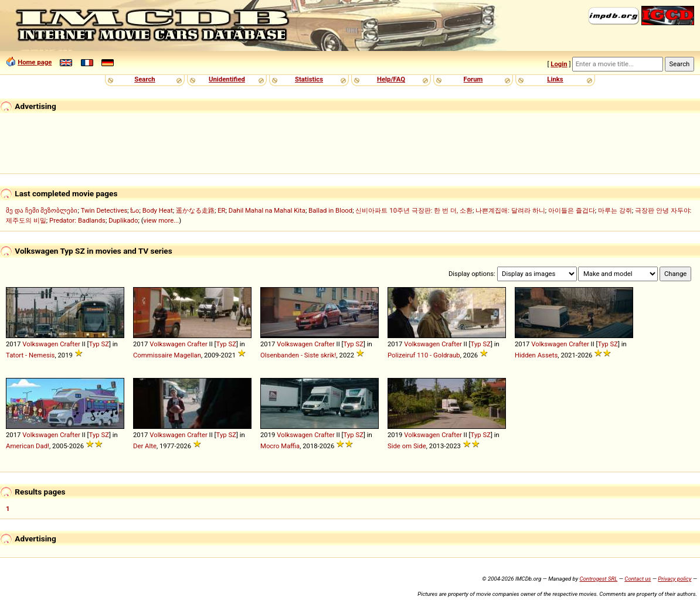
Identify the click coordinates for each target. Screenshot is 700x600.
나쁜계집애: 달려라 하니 (510, 210)
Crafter (70, 344)
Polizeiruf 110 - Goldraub (424, 355)
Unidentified (227, 79)
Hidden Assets (536, 355)
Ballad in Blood (330, 210)
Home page (35, 62)
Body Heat (158, 210)
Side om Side (407, 446)
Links (555, 79)
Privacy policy (674, 579)
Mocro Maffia (280, 446)
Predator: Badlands (77, 220)
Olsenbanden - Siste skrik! (298, 355)
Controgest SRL (598, 579)
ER (221, 210)
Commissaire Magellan (167, 355)
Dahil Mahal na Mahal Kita (267, 210)
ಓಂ (135, 210)
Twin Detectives (104, 210)
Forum (473, 79)
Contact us (638, 579)
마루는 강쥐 (615, 210)
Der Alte (145, 446)
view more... (162, 220)
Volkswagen (40, 344)
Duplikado (123, 220)
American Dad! (28, 446)
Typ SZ (99, 344)
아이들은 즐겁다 (572, 210)
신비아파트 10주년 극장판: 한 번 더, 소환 (414, 210)
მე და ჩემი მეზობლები (42, 210)
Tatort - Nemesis (30, 355)
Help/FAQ (391, 79)
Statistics (309, 79)
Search (145, 79)
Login (559, 64)
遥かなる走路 (195, 210)
